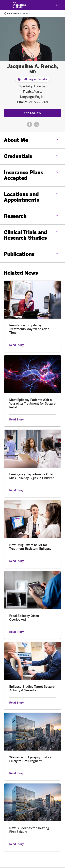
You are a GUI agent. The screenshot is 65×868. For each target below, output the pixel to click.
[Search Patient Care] (58, 5)
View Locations (32, 113)
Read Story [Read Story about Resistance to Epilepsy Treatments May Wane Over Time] (17, 345)
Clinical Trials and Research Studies (25, 235)
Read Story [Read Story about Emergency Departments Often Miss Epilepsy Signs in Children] (17, 490)
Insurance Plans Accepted (23, 175)
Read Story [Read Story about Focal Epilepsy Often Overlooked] (17, 632)
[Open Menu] (6, 5)
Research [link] (15, 216)
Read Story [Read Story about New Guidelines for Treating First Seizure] (17, 844)
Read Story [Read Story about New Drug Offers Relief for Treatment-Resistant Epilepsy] (17, 561)
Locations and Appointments (21, 197)
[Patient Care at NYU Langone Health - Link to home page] (19, 5)
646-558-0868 (38, 102)
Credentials (18, 156)
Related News (21, 273)
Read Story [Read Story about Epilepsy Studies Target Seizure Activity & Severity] (17, 703)
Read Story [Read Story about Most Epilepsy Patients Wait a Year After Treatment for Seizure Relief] (17, 420)
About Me (16, 140)
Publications (19, 254)
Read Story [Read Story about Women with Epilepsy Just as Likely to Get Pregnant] (17, 773)
